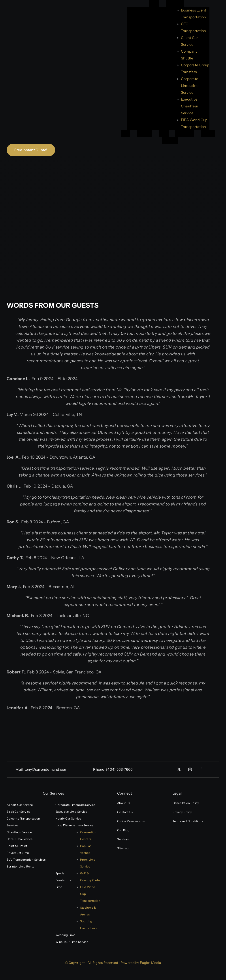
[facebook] (201, 769)
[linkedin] (168, 768)
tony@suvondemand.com (46, 769)
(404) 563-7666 (119, 769)
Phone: (100, 769)
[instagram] (190, 769)
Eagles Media (150, 963)
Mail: (20, 769)
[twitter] (179, 769)
